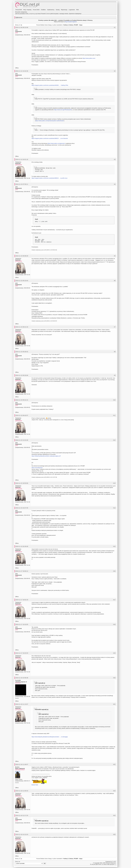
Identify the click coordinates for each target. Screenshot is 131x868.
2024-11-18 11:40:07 (22, 764)
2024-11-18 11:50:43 (22, 791)
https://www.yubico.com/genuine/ (56, 143)
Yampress (18, 162)
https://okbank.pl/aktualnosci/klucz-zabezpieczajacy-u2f (46, 456)
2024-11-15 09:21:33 (22, 327)
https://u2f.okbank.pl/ (37, 468)
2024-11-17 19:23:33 (22, 653)
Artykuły (29, 10)
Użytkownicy (51, 10)
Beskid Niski (35, 785)
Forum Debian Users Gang (44, 25)
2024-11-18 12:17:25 (22, 815)
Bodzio (17, 767)
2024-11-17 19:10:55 (22, 624)
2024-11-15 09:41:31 (22, 400)
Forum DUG (36, 10)
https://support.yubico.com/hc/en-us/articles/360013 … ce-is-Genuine (50, 138)
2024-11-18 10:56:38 (22, 678)
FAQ (25, 10)
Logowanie (72, 10)
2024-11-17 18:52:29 (22, 600)
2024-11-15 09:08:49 (22, 256)
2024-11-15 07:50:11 (22, 184)
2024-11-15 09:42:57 (22, 415)
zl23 (16, 30)
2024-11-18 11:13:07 (22, 704)
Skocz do (31, 863)
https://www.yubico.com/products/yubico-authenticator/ (50, 121)
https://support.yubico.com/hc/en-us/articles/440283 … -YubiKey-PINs (50, 85)
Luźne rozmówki (57, 25)
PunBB (114, 862)
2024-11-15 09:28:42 (22, 352)
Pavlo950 (18, 680)
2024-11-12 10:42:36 (22, 71)
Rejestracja (64, 10)
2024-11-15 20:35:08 (22, 546)
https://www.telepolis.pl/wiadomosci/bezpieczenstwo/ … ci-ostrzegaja (50, 737)
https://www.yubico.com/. (89, 58)
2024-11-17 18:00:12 (22, 571)
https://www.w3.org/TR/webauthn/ (63, 110)
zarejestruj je (32, 14)
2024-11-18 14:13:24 (22, 834)
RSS (78, 10)
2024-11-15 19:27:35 (22, 508)
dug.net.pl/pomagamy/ (71, 22)
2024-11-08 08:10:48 (22, 27)
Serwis (17, 698)
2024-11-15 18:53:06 (22, 483)
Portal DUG (19, 10)
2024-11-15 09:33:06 (22, 375)
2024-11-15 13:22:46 (22, 440)
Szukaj (58, 10)
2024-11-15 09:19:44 (22, 281)
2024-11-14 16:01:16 (22, 159)
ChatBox (43, 10)
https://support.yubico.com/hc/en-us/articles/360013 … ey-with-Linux (49, 178)
